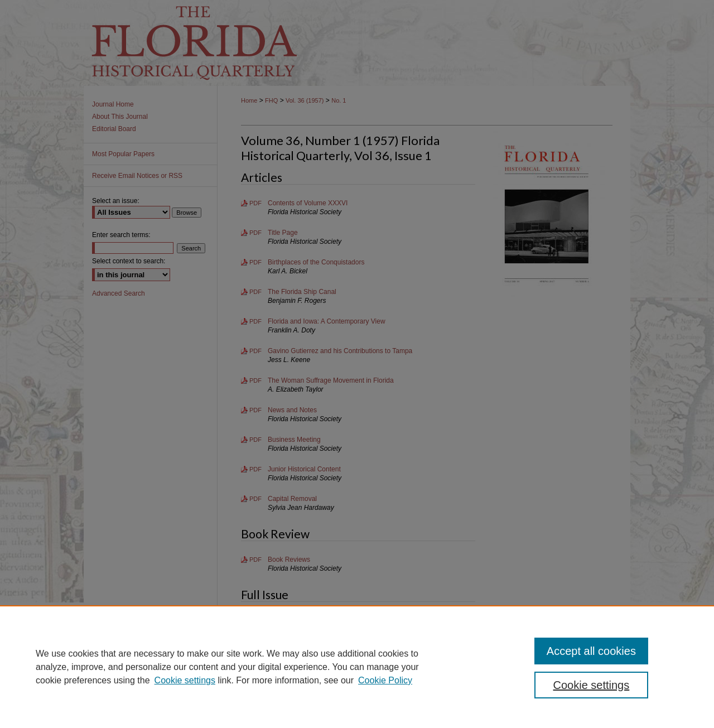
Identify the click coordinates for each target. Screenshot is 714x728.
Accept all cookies (591, 651)
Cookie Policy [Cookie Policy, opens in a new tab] (385, 680)
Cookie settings (185, 680)
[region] (357, 667)
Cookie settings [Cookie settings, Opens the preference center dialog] (592, 685)
